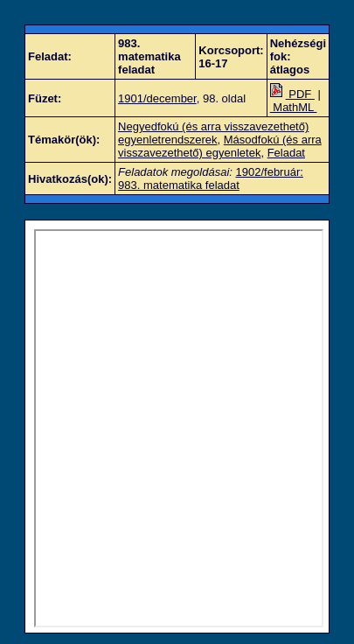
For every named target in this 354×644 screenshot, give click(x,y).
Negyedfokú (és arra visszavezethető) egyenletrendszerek (213, 133)
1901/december (157, 98)
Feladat (286, 153)
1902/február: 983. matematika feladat (211, 178)
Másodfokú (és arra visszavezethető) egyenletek (220, 146)
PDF (292, 94)
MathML (294, 107)
